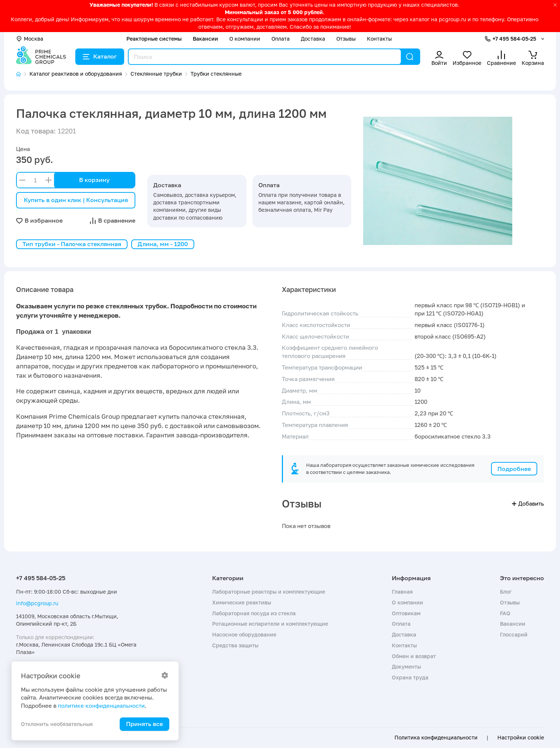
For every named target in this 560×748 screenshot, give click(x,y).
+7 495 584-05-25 (514, 39)
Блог (506, 592)
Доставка (313, 39)
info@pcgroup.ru (37, 603)
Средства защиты (235, 645)
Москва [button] (30, 39)
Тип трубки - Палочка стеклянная (72, 244)
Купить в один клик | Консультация (76, 200)
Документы (406, 667)
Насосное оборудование (244, 634)
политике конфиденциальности (101, 705)
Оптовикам (406, 613)
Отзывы (346, 39)
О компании (245, 39)
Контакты (379, 39)
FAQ (505, 613)
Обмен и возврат (414, 656)
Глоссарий (514, 634)
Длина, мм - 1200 (163, 244)
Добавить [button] (528, 503)
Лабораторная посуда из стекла (254, 613)
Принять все (144, 724)
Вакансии (205, 39)
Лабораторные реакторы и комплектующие (269, 592)
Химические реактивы (242, 602)
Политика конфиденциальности (436, 738)
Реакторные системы (154, 39)
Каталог (100, 56)
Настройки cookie (521, 738)
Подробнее (514, 469)
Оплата (281, 39)
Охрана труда (410, 677)
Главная (402, 592)
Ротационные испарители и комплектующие (270, 624)
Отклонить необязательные (57, 724)
